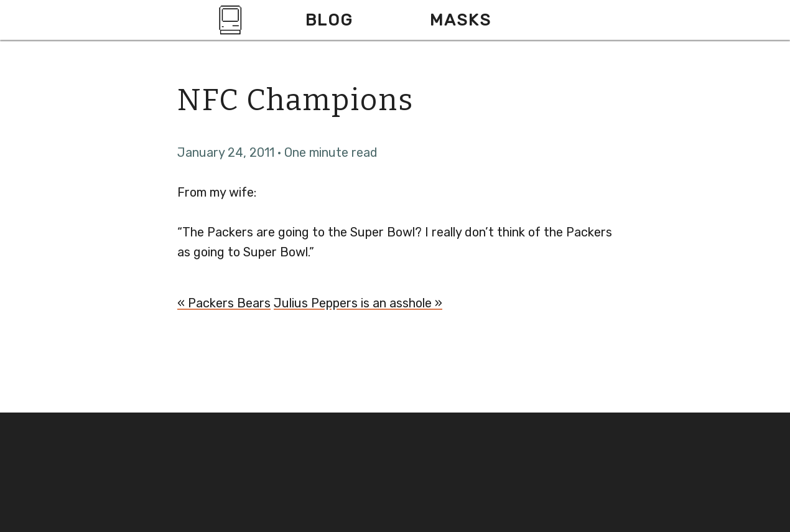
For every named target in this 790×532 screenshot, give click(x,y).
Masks (461, 20)
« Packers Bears (224, 303)
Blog (329, 20)
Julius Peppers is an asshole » (358, 303)
